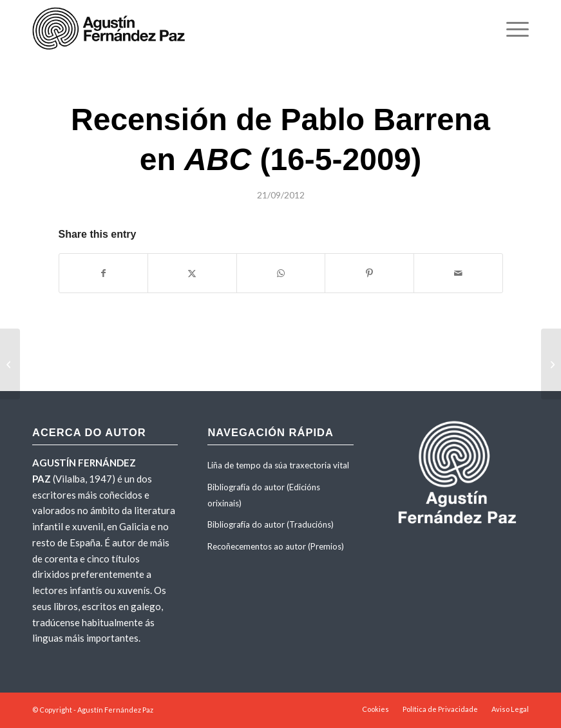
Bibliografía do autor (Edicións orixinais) (264, 495)
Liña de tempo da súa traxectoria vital (278, 465)
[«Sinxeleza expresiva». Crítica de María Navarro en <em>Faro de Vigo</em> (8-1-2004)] (551, 364)
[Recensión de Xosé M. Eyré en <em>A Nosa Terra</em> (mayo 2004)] (10, 364)
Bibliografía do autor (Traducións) (271, 524)
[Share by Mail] (458, 273)
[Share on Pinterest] (369, 273)
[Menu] (511, 29)
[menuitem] (511, 29)
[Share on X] (192, 273)
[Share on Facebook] (104, 273)
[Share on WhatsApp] (281, 273)
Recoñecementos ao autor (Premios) (276, 546)
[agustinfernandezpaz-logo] (111, 29)
